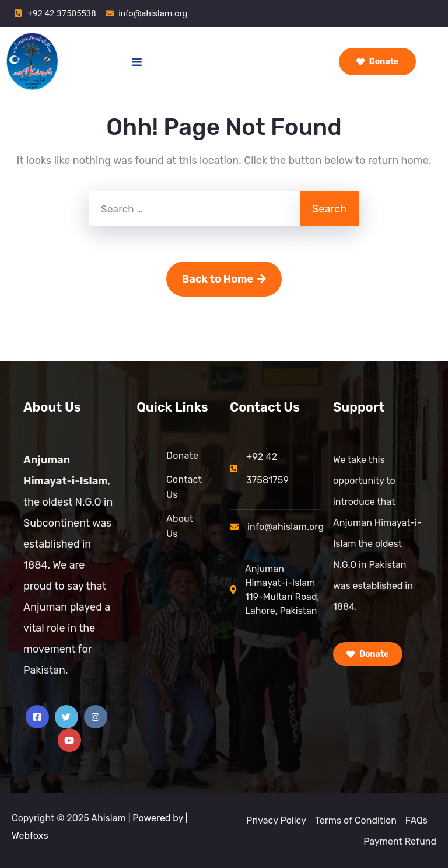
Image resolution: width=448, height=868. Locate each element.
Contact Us (184, 487)
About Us (180, 526)
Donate (378, 62)
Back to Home (224, 279)
